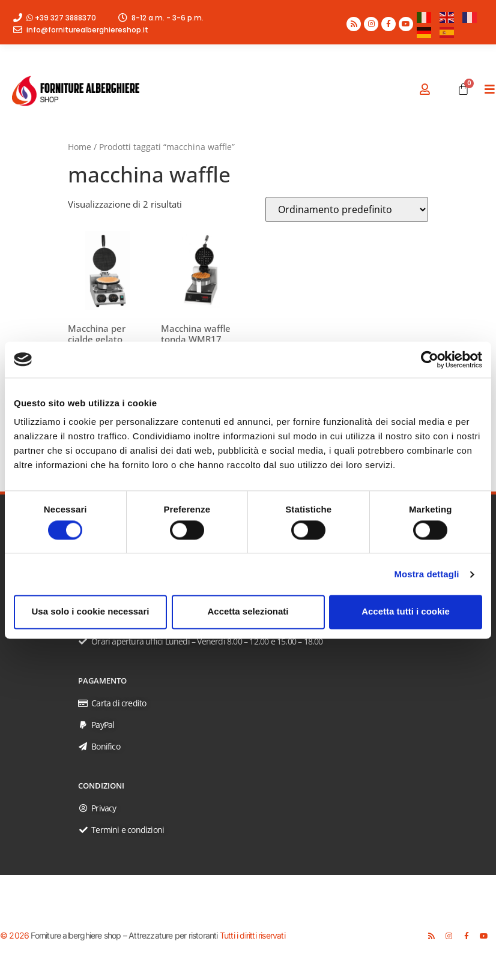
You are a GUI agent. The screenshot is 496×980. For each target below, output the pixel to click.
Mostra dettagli (426, 574)
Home (80, 147)
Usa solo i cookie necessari (91, 612)
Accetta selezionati (248, 612)
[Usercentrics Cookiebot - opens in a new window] (430, 359)
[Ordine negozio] (347, 209)
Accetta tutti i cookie (406, 612)
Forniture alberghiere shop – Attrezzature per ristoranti (124, 935)
